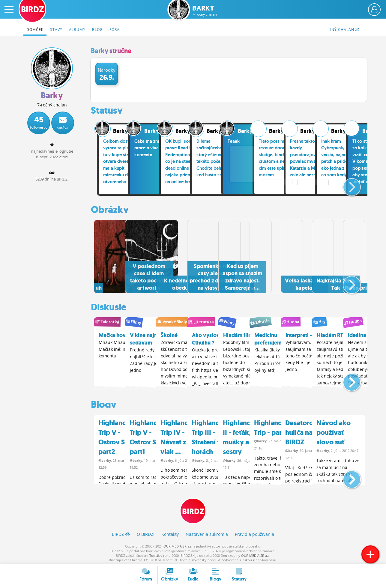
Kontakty (170, 533)
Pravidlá (254, 533)
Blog (97, 30)
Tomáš (154, 554)
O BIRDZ (146, 533)
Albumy (77, 30)
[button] (347, 185)
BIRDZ (193, 510)
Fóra (115, 30)
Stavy (56, 30)
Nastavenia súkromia (207, 533)
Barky (205, 11)
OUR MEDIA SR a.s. (178, 545)
